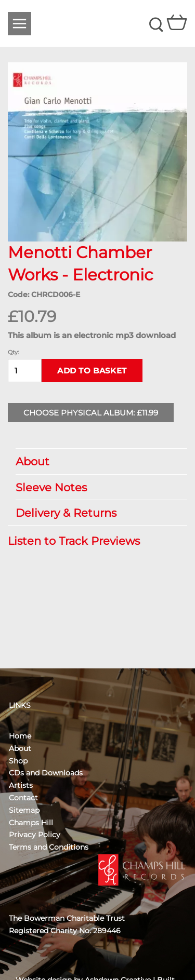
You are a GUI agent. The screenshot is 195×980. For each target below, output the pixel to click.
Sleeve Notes (96, 487)
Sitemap (24, 810)
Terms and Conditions (49, 847)
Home (20, 736)
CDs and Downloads (46, 773)
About (96, 461)
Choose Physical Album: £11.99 (91, 413)
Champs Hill (31, 823)
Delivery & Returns (96, 513)
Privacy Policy (35, 835)
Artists (21, 785)
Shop (18, 761)
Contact (23, 798)
